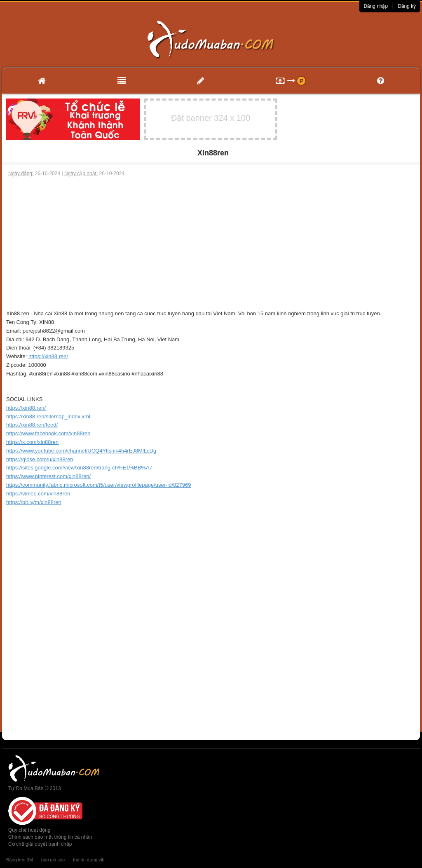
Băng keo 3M (20, 860)
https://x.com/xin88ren (32, 442)
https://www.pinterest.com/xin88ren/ (48, 476)
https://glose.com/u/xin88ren (40, 459)
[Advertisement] (211, 239)
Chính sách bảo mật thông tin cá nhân (50, 837)
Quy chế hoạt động (29, 830)
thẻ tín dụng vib (89, 860)
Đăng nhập (376, 6)
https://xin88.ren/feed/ (32, 425)
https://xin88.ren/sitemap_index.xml (48, 416)
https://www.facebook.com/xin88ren (48, 433)
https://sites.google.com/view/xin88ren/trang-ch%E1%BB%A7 (79, 468)
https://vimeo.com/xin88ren (38, 494)
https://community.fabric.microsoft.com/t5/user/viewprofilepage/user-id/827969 (98, 485)
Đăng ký (407, 6)
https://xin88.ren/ (48, 356)
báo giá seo (53, 860)
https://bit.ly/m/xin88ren (34, 502)
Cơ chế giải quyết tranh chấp (40, 844)
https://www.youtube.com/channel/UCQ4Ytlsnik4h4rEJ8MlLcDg (81, 451)
